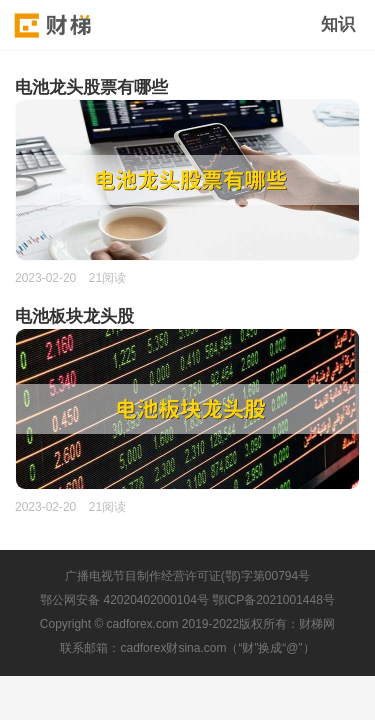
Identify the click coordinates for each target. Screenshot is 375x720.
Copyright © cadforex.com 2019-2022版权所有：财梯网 (187, 624)
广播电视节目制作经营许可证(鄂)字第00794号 (187, 576)
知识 (338, 24)
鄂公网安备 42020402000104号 (124, 600)
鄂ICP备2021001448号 (273, 600)
